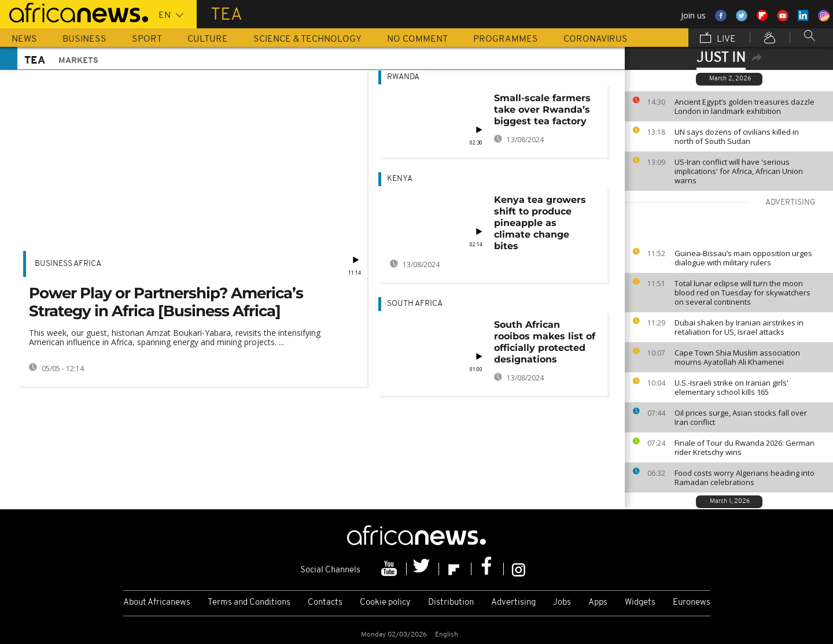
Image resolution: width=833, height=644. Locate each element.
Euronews (692, 603)
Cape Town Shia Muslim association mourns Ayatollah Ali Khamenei (737, 357)
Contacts (325, 603)
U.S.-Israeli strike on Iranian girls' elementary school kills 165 (731, 387)
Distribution (451, 603)
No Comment (417, 39)
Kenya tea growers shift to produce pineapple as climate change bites (540, 223)
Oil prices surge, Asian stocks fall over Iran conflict (741, 417)
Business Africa (68, 264)
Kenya (400, 179)
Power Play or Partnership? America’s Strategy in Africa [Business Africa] (166, 302)
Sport (147, 39)
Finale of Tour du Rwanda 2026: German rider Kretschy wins (744, 447)
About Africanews (157, 603)
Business (84, 39)
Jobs (562, 603)
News (24, 39)
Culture (208, 39)
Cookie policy (385, 603)
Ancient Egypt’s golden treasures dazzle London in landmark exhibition (744, 106)
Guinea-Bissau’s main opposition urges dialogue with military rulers (743, 258)
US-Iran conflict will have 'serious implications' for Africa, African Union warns (739, 171)
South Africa (415, 304)
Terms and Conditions (249, 603)
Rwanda (403, 77)
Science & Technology (307, 39)
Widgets (640, 603)
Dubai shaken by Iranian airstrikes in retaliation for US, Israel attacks (739, 327)
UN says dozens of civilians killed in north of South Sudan (737, 136)
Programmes (506, 39)
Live (718, 39)
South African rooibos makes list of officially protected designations (545, 342)
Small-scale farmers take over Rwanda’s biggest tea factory (542, 110)
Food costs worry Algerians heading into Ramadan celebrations (744, 478)
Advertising (513, 603)
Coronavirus (596, 39)
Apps (598, 603)
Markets (78, 61)
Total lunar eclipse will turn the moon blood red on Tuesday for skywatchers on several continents (742, 293)
